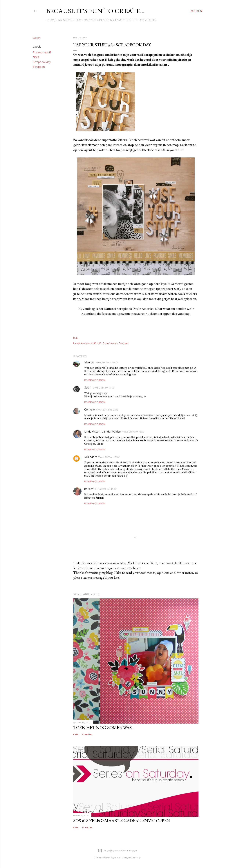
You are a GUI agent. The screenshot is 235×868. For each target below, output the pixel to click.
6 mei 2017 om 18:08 (107, 410)
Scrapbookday (42, 62)
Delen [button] (37, 38)
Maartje (89, 362)
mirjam (89, 489)
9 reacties (87, 734)
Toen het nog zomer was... (104, 728)
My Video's (147, 20)
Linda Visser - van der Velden (103, 432)
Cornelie (90, 410)
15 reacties (87, 827)
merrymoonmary (131, 857)
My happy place (95, 20)
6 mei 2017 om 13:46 (103, 388)
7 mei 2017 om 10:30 (133, 432)
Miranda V (91, 457)
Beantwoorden (95, 380)
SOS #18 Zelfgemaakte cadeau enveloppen (122, 821)
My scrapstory (69, 20)
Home (50, 20)
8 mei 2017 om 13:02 (106, 489)
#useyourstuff (42, 52)
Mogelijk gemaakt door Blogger (117, 851)
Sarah (88, 388)
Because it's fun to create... (95, 11)
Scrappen (39, 67)
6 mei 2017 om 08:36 (107, 362)
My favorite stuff (123, 20)
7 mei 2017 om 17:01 (109, 457)
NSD (36, 57)
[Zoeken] (196, 11)
